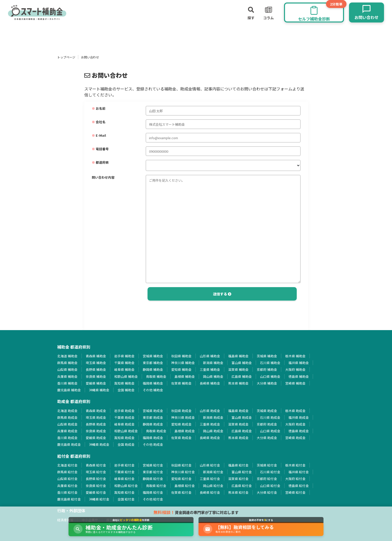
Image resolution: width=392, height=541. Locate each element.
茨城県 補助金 (267, 356)
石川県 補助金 (270, 363)
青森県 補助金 (96, 356)
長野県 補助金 (96, 369)
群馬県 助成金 (67, 417)
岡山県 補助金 (213, 376)
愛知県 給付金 (181, 479)
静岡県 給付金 (153, 479)
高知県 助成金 (124, 438)
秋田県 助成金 (181, 411)
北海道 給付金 (67, 465)
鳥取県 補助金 (156, 376)
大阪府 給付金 (295, 479)
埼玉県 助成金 (96, 417)
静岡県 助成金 (153, 424)
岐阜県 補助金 (124, 369)
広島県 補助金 (242, 376)
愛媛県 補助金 (96, 383)
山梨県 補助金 (67, 369)
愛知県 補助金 (181, 369)
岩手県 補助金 (124, 356)
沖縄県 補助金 (99, 390)
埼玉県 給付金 (96, 472)
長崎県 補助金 (210, 383)
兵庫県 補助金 (67, 376)
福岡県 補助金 (153, 383)
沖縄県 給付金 (99, 499)
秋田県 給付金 (181, 465)
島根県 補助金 (185, 376)
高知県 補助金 (124, 383)
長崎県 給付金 (210, 492)
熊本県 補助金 (238, 383)
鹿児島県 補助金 (69, 390)
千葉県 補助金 (124, 363)
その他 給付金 (153, 499)
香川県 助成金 (67, 438)
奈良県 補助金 (96, 376)
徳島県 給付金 (299, 486)
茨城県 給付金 (267, 465)
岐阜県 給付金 (124, 479)
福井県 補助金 (299, 363)
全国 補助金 (126, 390)
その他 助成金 (153, 444)
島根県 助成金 (185, 431)
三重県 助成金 (210, 424)
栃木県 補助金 (295, 356)
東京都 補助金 (153, 363)
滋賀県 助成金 (238, 424)
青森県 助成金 (96, 411)
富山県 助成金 (242, 417)
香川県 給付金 (67, 492)
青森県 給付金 (96, 465)
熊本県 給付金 (238, 492)
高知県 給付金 (124, 492)
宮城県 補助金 (153, 356)
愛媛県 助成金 (96, 438)
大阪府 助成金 (295, 424)
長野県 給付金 (96, 479)
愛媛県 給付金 (96, 492)
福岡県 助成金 (153, 438)
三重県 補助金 (210, 369)
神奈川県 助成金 (183, 417)
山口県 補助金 (270, 376)
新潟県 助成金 (213, 417)
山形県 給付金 (210, 465)
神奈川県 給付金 (183, 472)
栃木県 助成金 (295, 411)
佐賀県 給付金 (181, 492)
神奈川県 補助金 (183, 363)
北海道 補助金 (67, 356)
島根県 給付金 (185, 486)
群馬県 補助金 (67, 363)
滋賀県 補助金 (238, 369)
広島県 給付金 (242, 486)
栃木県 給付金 (295, 465)
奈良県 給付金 (96, 486)
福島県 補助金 (238, 356)
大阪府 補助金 (295, 369)
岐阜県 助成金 (124, 424)
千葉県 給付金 (124, 472)
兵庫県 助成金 (67, 431)
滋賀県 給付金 (238, 479)
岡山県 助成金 (213, 431)
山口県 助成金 (270, 431)
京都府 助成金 (267, 424)
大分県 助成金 (267, 438)
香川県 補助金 (67, 383)
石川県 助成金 (270, 417)
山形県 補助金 (210, 356)
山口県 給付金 (270, 486)
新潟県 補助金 (213, 363)
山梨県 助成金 (67, 424)
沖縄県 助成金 (99, 444)
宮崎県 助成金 (295, 438)
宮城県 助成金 (153, 411)
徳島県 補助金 (299, 376)
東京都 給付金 (153, 472)
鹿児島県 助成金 (69, 444)
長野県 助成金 (96, 424)
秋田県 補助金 (181, 356)
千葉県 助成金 (124, 417)
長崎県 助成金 (210, 438)
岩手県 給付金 (124, 465)
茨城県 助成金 (267, 411)
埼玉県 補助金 (96, 363)
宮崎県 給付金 (295, 492)
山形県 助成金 (210, 411)
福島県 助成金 (238, 411)
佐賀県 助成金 (181, 438)
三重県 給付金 (210, 479)
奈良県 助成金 (96, 431)
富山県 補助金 (242, 363)
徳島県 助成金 (299, 431)
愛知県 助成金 (181, 424)
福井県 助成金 (299, 417)
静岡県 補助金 (153, 369)
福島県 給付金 (238, 465)
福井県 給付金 (299, 472)
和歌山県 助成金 (126, 431)
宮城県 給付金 (153, 465)
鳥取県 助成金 (156, 431)
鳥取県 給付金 (156, 486)
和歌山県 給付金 (126, 486)
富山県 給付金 (242, 472)
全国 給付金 (126, 499)
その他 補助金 (153, 390)
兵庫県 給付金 (67, 486)
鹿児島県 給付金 (69, 499)
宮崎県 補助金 (295, 383)
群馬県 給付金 (67, 472)
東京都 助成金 (153, 417)
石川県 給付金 (270, 472)
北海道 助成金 (67, 411)
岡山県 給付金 (213, 486)
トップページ (66, 57)
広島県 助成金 (242, 431)
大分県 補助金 (267, 383)
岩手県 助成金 (124, 411)
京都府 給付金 (267, 479)
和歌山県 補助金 (126, 376)
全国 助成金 (126, 444)
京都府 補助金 (267, 369)
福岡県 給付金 (153, 492)
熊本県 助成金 (238, 438)
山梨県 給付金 (67, 479)
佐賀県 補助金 (181, 383)
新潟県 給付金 (213, 472)
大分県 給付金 (267, 492)
